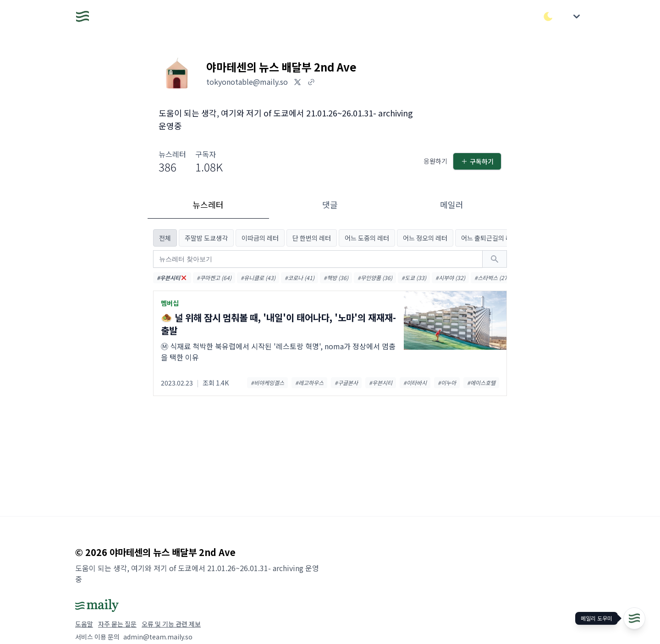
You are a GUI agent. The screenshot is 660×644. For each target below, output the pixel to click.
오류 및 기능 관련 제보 (171, 624)
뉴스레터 (208, 204)
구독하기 (477, 161)
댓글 (330, 204)
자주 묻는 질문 (117, 624)
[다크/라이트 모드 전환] (548, 17)
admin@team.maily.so (158, 637)
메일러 (452, 204)
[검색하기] (495, 259)
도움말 (84, 624)
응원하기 (435, 161)
